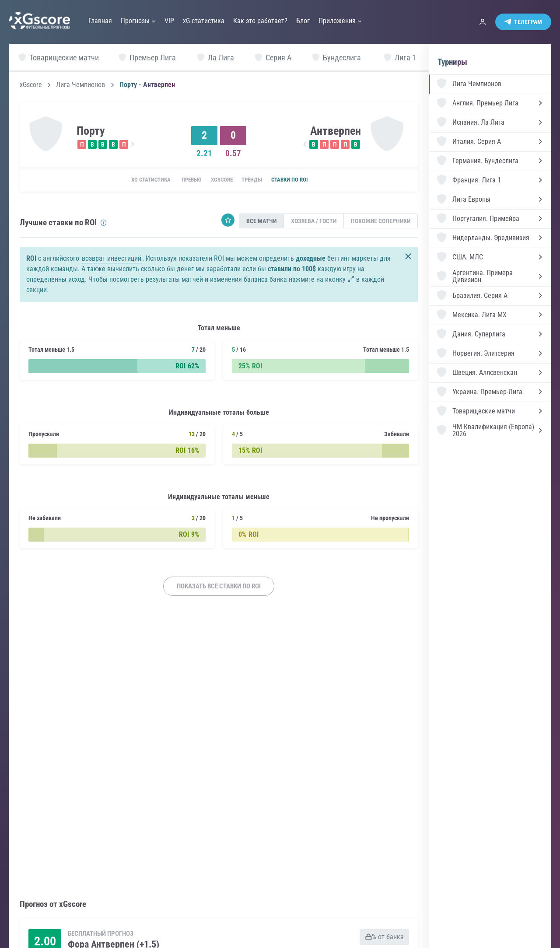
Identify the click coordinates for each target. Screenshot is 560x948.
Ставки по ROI (301, 180)
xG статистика (138, 180)
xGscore (31, 85)
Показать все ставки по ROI (219, 587)
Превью (184, 180)
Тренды (257, 180)
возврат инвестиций (112, 259)
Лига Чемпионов (80, 85)
